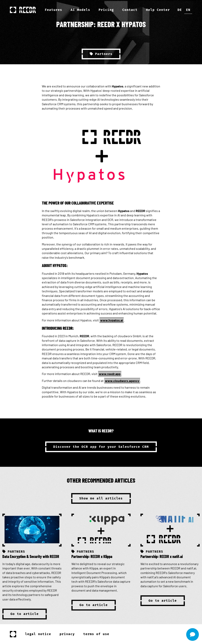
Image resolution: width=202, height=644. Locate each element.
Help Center (158, 10)
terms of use (96, 634)
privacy (67, 634)
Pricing (106, 10)
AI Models (80, 10)
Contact (130, 10)
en (188, 10)
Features (53, 10)
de (180, 10)
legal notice (38, 634)
